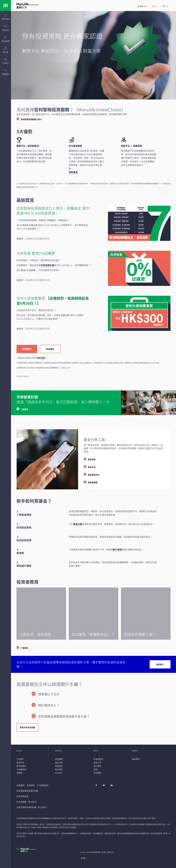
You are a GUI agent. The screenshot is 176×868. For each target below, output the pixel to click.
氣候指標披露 (22, 796)
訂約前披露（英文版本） (27, 802)
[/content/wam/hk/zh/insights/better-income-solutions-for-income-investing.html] (94, 614)
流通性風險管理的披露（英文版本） (32, 807)
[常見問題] (97, 773)
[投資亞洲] (20, 762)
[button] (142, 6)
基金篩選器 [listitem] (93, 482)
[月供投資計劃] (47, 265)
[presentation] (5, 16)
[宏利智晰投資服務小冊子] (29, 119)
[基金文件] (97, 762)
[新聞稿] (19, 773)
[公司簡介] (20, 759)
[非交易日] (59, 773)
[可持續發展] (21, 769)
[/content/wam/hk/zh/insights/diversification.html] (41, 614)
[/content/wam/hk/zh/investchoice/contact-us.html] (94, 664)
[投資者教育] (98, 759)
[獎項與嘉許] (21, 766)
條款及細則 (41, 358)
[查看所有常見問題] (27, 727)
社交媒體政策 (43, 785)
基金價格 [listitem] (92, 459)
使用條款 (31, 785)
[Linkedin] (112, 786)
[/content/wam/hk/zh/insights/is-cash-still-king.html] (146, 614)
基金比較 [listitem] (92, 467)
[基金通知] (59, 769)
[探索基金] (73, 172)
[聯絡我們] (136, 759)
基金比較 (78, 524)
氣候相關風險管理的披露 (27, 791)
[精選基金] (59, 766)
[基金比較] (59, 762)
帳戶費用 (117, 549)
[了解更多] (22, 648)
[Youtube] (105, 786)
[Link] (5, 5)
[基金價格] (59, 759)
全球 (83, 858)
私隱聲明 (20, 785)
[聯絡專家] (50, 349)
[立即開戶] (27, 349)
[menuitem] (5, 17)
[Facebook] (97, 786)
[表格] (95, 769)
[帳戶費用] (97, 766)
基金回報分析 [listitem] (94, 475)
